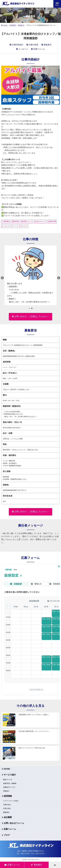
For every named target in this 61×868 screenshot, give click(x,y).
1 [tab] (29, 308)
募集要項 (21, 25)
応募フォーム (39, 49)
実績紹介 (6, 791)
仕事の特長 (34, 45)
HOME (5, 25)
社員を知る (7, 808)
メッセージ (23, 49)
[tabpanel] (31, 275)
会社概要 (8, 817)
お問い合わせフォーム (14, 823)
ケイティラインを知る (11, 801)
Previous (2, 278)
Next (59, 278)
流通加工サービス (9, 787)
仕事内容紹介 (18, 45)
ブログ (7, 835)
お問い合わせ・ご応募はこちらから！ (32, 316)
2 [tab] (32, 308)
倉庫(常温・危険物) (10, 783)
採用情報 (13, 25)
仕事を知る (7, 805)
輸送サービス (8, 780)
